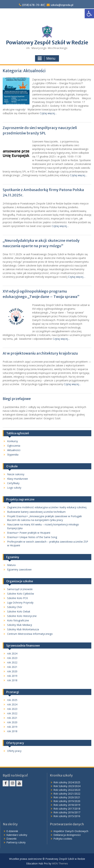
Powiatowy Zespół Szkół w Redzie (47, 43)
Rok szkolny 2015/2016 (67, 816)
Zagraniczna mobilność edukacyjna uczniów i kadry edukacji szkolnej (47, 507)
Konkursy (13, 441)
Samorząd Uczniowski (20, 589)
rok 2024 (12, 653)
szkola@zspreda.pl (62, 5)
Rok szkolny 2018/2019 (67, 805)
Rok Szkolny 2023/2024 (67, 786)
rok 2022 (12, 662)
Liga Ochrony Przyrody (20, 603)
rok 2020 (12, 671)
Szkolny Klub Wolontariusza (23, 629)
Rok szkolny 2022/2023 (67, 790)
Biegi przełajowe (17, 399)
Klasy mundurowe (18, 479)
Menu (46, 58)
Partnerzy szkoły (16, 842)
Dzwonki (11, 839)
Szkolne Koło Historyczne (22, 616)
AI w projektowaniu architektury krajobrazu (41, 353)
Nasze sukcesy (16, 474)
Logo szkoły (14, 488)
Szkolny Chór (15, 607)
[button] (89, 14)
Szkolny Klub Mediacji (20, 625)
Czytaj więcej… (48, 113)
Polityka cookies (63, 839)
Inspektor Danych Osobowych (71, 831)
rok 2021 (12, 667)
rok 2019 (12, 676)
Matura (11, 565)
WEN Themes (60, 863)
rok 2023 (12, 658)
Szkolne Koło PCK (18, 598)
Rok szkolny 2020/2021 (67, 797)
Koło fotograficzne (18, 620)
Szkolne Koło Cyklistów (21, 594)
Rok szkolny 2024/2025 (67, 782)
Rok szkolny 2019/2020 (67, 801)
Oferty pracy (14, 751)
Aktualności (14, 450)
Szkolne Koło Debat (19, 611)
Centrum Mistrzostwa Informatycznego (30, 634)
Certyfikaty (13, 483)
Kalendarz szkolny (17, 835)
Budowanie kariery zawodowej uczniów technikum (36, 512)
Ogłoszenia (14, 446)
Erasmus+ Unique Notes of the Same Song (32, 537)
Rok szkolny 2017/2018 (67, 809)
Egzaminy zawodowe (19, 569)
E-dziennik (12, 831)
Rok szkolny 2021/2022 (67, 794)
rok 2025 (12, 700)
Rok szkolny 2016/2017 (67, 812)
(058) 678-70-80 (33, 5)
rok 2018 (12, 680)
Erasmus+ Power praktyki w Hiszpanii (29, 533)
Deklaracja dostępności (67, 835)
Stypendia (13, 455)
